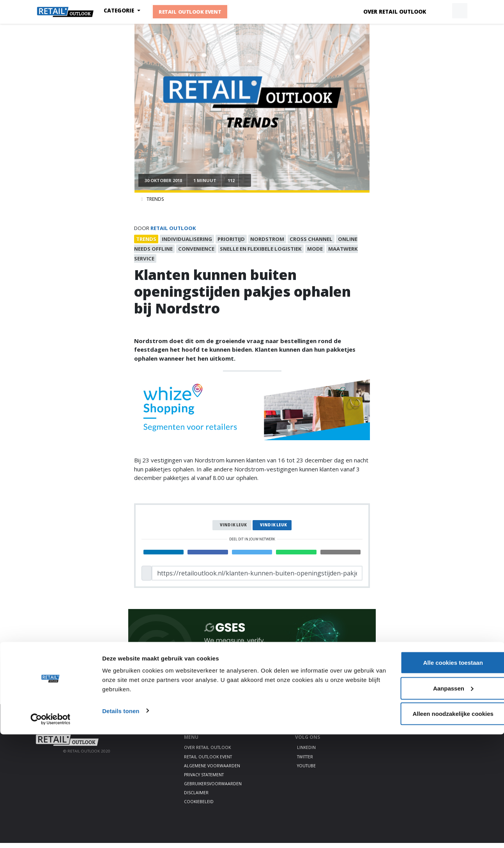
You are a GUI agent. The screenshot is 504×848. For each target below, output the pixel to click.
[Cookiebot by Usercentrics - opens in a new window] (50, 833)
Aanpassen (439, 802)
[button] (442, 11)
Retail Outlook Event (196, 12)
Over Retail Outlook (395, 12)
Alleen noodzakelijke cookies (439, 827)
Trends (155, 199)
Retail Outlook (173, 228)
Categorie (127, 11)
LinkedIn (306, 753)
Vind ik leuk (233, 530)
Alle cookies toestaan (439, 776)
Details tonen (121, 824)
